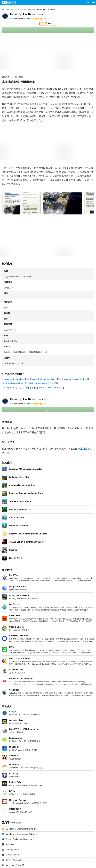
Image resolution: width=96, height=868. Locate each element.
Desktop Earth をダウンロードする (18, 388)
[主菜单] (93, 3)
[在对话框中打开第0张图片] (22, 203)
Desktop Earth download (13, 379)
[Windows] (10, 9)
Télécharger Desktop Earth (41, 383)
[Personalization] (20, 9)
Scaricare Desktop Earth (13, 383)
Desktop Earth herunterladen (43, 379)
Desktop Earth (28, 14)
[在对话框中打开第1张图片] (63, 203)
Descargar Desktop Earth (74, 379)
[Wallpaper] (31, 9)
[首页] (3, 9)
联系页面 (83, 449)
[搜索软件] (88, 3)
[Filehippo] (9, 3)
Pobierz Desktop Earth (49, 388)
